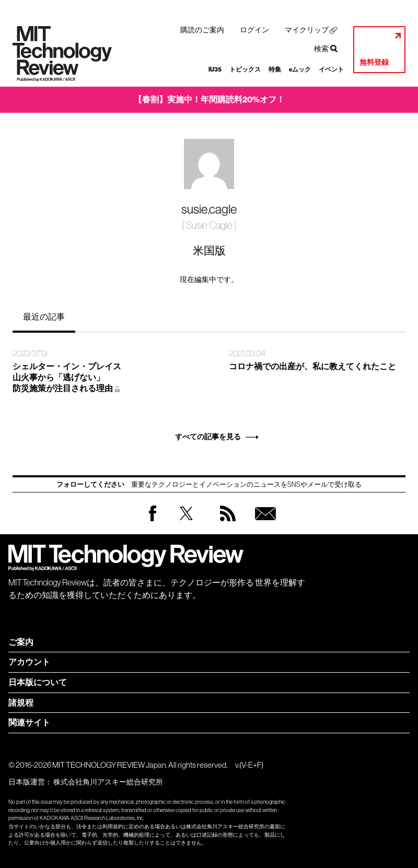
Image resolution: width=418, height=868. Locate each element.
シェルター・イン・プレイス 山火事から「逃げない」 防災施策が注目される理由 (67, 377)
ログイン (254, 30)
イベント (331, 69)
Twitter (186, 524)
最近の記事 (44, 316)
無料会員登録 (263, 524)
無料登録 (374, 62)
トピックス (245, 69)
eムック (300, 69)
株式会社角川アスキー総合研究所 (108, 782)
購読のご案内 (202, 30)
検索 (321, 49)
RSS (225, 524)
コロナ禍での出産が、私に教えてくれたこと (312, 366)
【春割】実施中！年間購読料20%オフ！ (209, 99)
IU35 (215, 69)
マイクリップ (307, 30)
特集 (275, 69)
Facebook (153, 521)
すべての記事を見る (208, 437)
